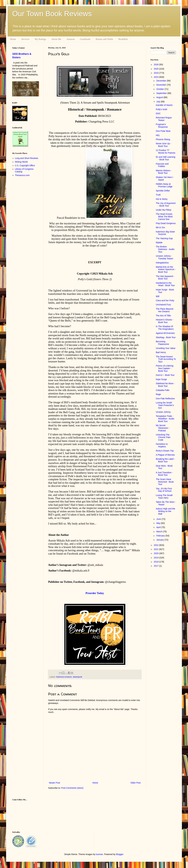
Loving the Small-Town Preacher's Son (165, 405)
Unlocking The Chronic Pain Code (163, 437)
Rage (158, 394)
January (160, 540)
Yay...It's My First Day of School (164, 490)
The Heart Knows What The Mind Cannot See (164, 217)
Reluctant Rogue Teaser (164, 119)
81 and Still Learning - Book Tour (166, 158)
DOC (158, 113)
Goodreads (85, 39)
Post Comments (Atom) (72, 788)
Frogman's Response (162, 126)
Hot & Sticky (162, 199)
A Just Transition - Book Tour (164, 474)
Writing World (21, 162)
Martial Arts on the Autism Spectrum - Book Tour (166, 270)
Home (13, 39)
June (159, 519)
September (162, 93)
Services (25, 39)
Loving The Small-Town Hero (164, 497)
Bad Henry (161, 352)
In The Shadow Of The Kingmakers (165, 328)
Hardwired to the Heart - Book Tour (165, 284)
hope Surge (161, 379)
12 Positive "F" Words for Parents (166, 152)
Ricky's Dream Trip (165, 451)
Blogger (120, 854)
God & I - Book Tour (165, 375)
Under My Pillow (164, 210)
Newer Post (54, 783)
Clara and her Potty (165, 300)
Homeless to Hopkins (162, 445)
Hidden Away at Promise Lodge (164, 185)
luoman (99, 854)
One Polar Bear (163, 131)
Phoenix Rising (163, 139)
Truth (158, 195)
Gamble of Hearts (164, 105)
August (160, 97)
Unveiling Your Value (166, 348)
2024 (157, 73)
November (161, 85)
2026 (157, 65)
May (159, 523)
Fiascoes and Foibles (162, 165)
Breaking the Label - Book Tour (165, 460)
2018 (157, 562)
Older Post (136, 783)
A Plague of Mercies (165, 455)
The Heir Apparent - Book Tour (165, 278)
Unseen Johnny (163, 412)
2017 (157, 566)
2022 (157, 545)
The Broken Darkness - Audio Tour (165, 249)
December (161, 81)
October (160, 89)
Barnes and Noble (104, 39)
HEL (158, 135)
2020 (157, 553)
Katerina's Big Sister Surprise (165, 233)
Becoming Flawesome (162, 343)
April (159, 527)
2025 (157, 69)
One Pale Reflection (165, 399)
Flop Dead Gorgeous (166, 223)
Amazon (71, 39)
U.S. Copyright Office (25, 165)
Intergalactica (162, 263)
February (161, 536)
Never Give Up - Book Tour (163, 145)
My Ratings (40, 39)
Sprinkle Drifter (163, 191)
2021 (157, 549)
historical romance (64, 677)
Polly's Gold (161, 109)
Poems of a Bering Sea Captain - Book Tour (165, 368)
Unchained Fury (163, 305)
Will (158, 296)
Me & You (160, 227)
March (160, 532)
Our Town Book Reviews (52, 14)
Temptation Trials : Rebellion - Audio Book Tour (165, 419)
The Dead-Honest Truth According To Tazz (166, 359)
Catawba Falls (163, 390)
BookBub (123, 39)
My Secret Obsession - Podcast (163, 428)
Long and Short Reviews (27, 158)
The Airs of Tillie (163, 316)
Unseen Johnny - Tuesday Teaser (165, 257)
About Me (56, 39)
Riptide (159, 243)
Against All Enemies (165, 333)
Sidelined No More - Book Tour (165, 385)
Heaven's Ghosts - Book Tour (165, 321)
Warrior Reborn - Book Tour (164, 172)
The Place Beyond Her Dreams (165, 310)
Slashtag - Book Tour (166, 337)
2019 (157, 558)
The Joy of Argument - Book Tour (166, 204)
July (158, 102)
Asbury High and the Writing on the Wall (166, 511)
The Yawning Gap (164, 238)
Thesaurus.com (22, 175)
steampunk (77, 677)
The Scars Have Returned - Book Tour (165, 482)
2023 (157, 77)
